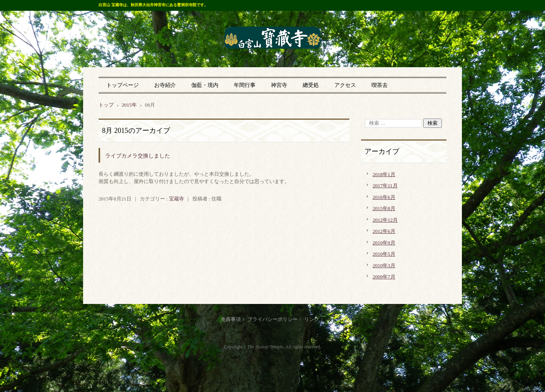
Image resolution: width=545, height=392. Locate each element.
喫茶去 (380, 85)
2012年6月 (384, 231)
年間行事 (245, 85)
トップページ (123, 85)
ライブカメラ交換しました (138, 156)
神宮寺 (279, 85)
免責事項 (231, 319)
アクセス (345, 85)
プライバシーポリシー (272, 319)
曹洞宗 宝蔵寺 (272, 38)
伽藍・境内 (205, 85)
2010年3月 (384, 266)
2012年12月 (385, 220)
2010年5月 (384, 254)
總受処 (311, 85)
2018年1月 (384, 174)
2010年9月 (384, 243)
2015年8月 (384, 208)
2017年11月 (385, 186)
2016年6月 (384, 197)
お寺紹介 (165, 85)
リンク (312, 319)
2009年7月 (384, 277)
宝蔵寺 (176, 199)
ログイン (436, 369)
